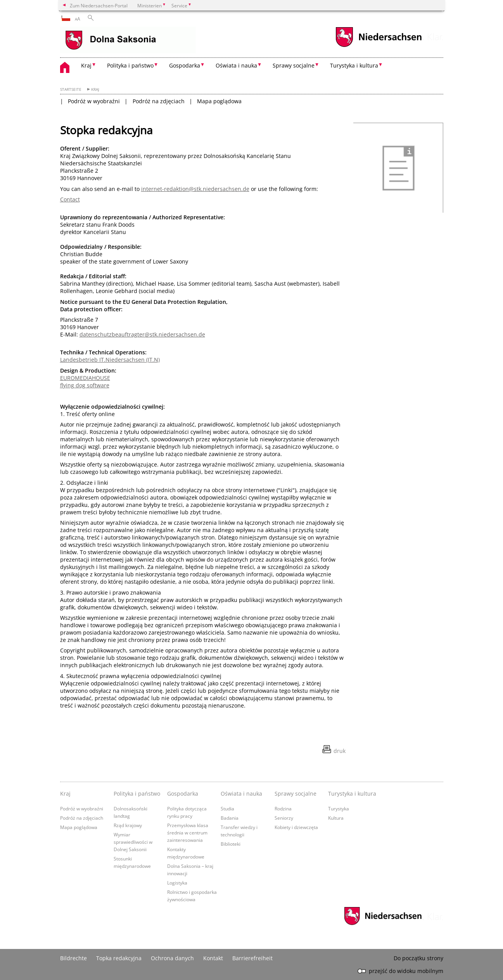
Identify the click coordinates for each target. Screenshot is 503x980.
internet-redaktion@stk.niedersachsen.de (195, 189)
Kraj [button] (86, 65)
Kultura (336, 818)
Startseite (71, 89)
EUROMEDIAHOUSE (85, 378)
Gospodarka (183, 794)
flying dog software (85, 385)
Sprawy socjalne (296, 794)
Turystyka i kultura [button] (354, 65)
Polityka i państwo (137, 794)
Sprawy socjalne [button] (294, 65)
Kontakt (213, 958)
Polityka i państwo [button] (130, 65)
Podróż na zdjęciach (159, 101)
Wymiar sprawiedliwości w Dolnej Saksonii (133, 842)
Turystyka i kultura (352, 794)
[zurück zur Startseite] (128, 41)
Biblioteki (231, 844)
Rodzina (283, 808)
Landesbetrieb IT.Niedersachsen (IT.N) (110, 360)
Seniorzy (284, 818)
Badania (230, 818)
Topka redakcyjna (119, 958)
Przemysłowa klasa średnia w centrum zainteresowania (188, 833)
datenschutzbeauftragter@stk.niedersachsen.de (142, 334)
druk (340, 751)
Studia (227, 808)
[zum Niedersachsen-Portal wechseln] (379, 46)
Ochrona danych (172, 958)
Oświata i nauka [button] (236, 65)
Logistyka (177, 883)
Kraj (95, 89)
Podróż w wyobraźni (94, 101)
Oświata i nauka (241, 794)
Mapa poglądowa (219, 101)
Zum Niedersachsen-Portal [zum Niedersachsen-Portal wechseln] (99, 5)
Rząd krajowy (128, 825)
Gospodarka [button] (185, 65)
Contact (70, 199)
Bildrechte (73, 958)
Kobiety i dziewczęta (296, 827)
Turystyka (339, 808)
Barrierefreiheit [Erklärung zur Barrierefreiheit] (252, 958)
